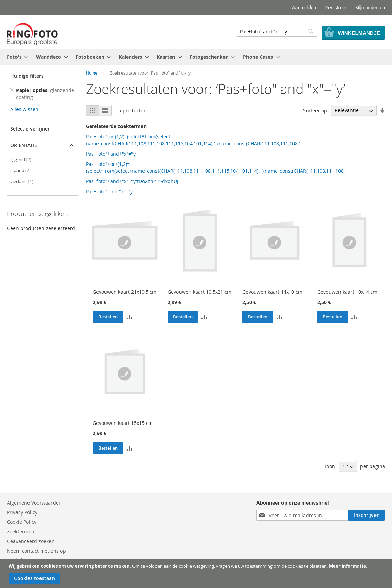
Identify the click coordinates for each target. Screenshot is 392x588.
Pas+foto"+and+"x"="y (111, 154)
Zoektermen (21, 532)
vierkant (22, 182)
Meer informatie (347, 566)
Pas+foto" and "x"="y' (110, 191)
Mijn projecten (370, 8)
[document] (197, 573)
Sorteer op (315, 110)
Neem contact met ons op (36, 551)
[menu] (196, 57)
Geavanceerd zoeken (31, 541)
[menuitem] (16, 57)
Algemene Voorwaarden (34, 503)
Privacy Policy (22, 512)
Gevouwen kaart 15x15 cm (123, 423)
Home (92, 73)
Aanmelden (304, 8)
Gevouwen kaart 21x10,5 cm (125, 292)
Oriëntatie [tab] (24, 145)
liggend (21, 160)
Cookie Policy (22, 522)
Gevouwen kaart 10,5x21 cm (199, 292)
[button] (130, 317)
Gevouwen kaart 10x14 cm (347, 292)
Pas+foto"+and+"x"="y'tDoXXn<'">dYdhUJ (132, 181)
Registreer (336, 8)
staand (20, 171)
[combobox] (277, 31)
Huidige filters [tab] (27, 76)
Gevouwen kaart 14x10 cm (272, 292)
